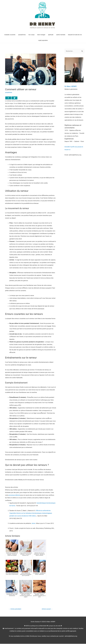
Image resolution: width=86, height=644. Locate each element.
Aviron (34, 523)
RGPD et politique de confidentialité (35, 626)
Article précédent (16, 609)
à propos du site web (55, 626)
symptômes (9, 92)
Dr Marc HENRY (72, 86)
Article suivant (47, 609)
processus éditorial (15, 495)
